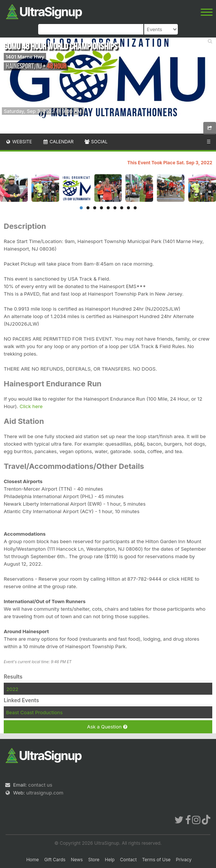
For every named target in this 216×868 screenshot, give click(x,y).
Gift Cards (55, 860)
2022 (12, 689)
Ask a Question (107, 727)
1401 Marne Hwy (25, 57)
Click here (31, 406)
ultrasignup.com (45, 793)
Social (96, 142)
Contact (129, 860)
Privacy (184, 860)
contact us (40, 785)
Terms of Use (156, 860)
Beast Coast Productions (34, 712)
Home (33, 860)
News (77, 860)
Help (110, 860)
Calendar (58, 142)
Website (19, 142)
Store (94, 860)
